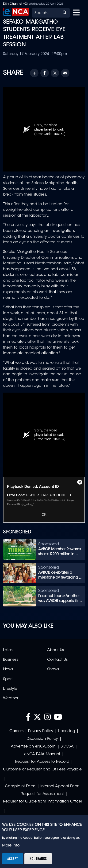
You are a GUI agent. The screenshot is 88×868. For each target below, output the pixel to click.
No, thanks (38, 859)
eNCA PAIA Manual (42, 754)
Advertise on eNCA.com (33, 747)
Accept (13, 859)
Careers (16, 731)
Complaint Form (20, 786)
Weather (11, 698)
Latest (8, 650)
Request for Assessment (42, 794)
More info (11, 846)
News (8, 669)
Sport (8, 679)
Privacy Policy (41, 731)
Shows (53, 669)
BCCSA (67, 747)
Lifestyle (10, 689)
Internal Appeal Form (60, 786)
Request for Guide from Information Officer (43, 802)
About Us (55, 650)
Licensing (67, 731)
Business (11, 660)
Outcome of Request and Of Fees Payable (42, 770)
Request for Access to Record (42, 762)
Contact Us (57, 660)
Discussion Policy (42, 739)
